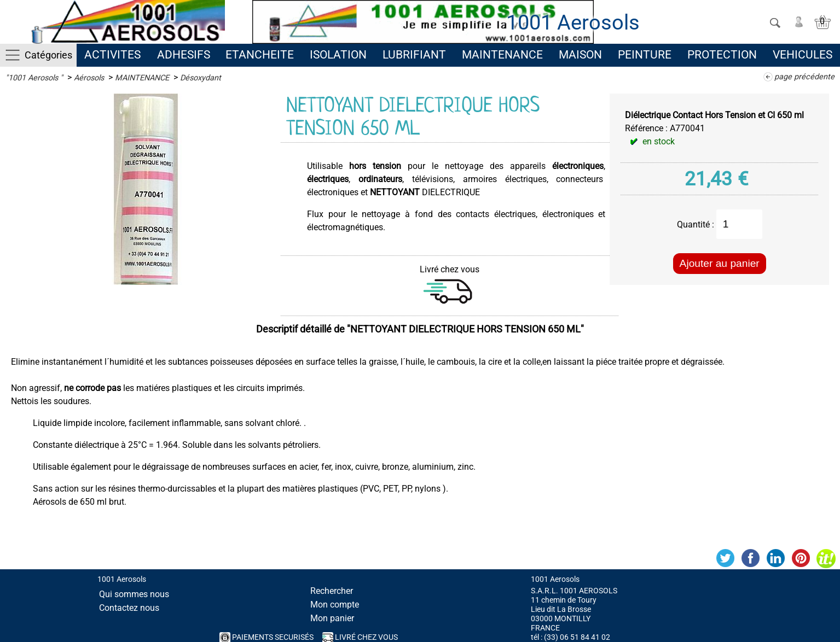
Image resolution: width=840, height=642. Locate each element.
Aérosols (89, 78)
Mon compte (335, 605)
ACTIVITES (112, 55)
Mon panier (332, 618)
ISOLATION (338, 55)
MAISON (580, 55)
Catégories (48, 55)
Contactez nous (129, 608)
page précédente (804, 77)
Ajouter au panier (720, 263)
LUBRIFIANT (414, 55)
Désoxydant (201, 78)
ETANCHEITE (260, 55)
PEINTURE (645, 55)
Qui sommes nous (134, 594)
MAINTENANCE (502, 55)
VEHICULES (803, 55)
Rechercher (332, 591)
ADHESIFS (184, 55)
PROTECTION (722, 55)
